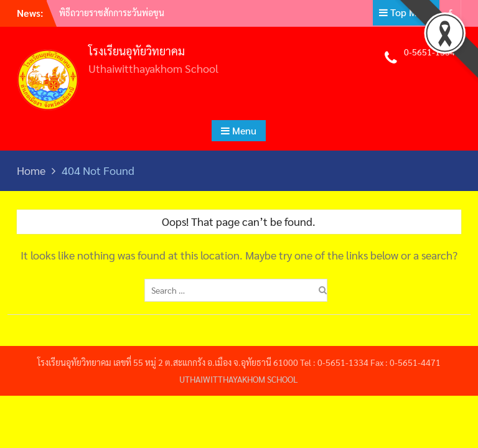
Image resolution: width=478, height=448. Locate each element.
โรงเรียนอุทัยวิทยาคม (137, 51)
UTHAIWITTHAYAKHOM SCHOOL (239, 379)
